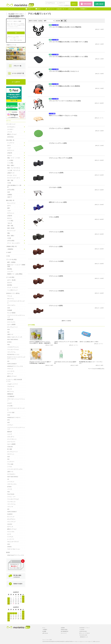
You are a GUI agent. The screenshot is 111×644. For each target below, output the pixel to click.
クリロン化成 (11, 412)
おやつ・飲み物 (11, 280)
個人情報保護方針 (65, 631)
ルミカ (9, 534)
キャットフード (11, 203)
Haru (9, 344)
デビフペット (11, 454)
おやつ (9, 145)
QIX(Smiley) (10, 137)
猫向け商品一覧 (10, 200)
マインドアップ (11, 522)
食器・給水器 (11, 228)
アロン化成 (10, 464)
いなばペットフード (13, 384)
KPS (8, 420)
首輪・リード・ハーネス (14, 158)
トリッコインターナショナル (15, 469)
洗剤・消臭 (10, 180)
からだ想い (10, 406)
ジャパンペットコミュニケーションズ (16, 316)
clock (9, 308)
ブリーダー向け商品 (11, 259)
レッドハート (11, 539)
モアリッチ (10, 374)
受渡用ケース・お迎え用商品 (15, 274)
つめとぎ (10, 223)
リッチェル (10, 537)
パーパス (10, 132)
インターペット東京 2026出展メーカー (14, 380)
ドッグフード (11, 143)
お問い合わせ (45, 633)
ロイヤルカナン (11, 127)
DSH (9, 329)
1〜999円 (9, 252)
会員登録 (63, 628)
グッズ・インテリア (13, 287)
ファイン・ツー (11, 497)
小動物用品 (10, 249)
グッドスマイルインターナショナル (16, 302)
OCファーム (11, 299)
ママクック (10, 369)
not (8, 479)
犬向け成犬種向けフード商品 (14, 186)
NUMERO (10, 514)
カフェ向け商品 (10, 277)
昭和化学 (10, 432)
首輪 (8, 233)
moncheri (10, 524)
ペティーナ (10, 507)
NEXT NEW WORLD (13, 339)
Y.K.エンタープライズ (13, 542)
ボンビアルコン (11, 519)
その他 (9, 183)
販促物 (8, 552)
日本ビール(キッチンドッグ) (15, 337)
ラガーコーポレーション (14, 549)
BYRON (9, 342)
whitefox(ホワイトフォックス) (15, 366)
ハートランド (11, 482)
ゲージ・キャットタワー (14, 243)
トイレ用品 (10, 163)
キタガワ (10, 403)
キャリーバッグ (11, 231)
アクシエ (10, 296)
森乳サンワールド (12, 134)
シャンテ (10, 434)
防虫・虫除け (11, 165)
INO (8, 332)
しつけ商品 (10, 160)
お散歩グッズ (11, 173)
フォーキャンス (11, 502)
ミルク (9, 148)
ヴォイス (10, 389)
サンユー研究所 (11, 313)
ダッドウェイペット (13, 327)
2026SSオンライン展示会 (13, 293)
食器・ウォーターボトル (14, 168)
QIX (8, 361)
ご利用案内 (82, 9)
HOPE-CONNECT (12, 364)
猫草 (8, 208)
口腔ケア (10, 197)
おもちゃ (10, 155)
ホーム (44, 628)
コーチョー (10, 425)
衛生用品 (10, 269)
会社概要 (44, 631)
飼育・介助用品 (11, 262)
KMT (9, 422)
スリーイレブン (11, 322)
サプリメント (11, 150)
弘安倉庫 (10, 310)
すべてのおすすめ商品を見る (97, 369)
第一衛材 (10, 449)
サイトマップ (64, 633)
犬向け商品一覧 (10, 140)
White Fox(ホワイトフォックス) (16, 555)
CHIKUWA (10, 447)
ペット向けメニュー (13, 290)
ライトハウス (11, 532)
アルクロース (11, 386)
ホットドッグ (11, 517)
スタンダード (11, 437)
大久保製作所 (11, 396)
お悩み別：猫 (72, 9)
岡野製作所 (10, 394)
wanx (9, 544)
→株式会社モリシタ (84, 637)
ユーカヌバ (10, 129)
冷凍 (8, 192)
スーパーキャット (12, 439)
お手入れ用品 (11, 190)
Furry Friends (11, 494)
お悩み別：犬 (60, 9)
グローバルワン (11, 305)
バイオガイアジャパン (13, 347)
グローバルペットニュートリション (16, 400)
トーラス (10, 467)
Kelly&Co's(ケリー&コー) (14, 417)
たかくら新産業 (11, 324)
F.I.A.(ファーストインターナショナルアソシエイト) (16, 358)
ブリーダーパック (11, 124)
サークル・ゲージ (12, 175)
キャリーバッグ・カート (14, 178)
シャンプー (10, 271)
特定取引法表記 (64, 630)
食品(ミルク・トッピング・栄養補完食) (16, 266)
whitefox (9, 547)
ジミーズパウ (11, 371)
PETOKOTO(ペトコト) (13, 354)
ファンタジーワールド (13, 349)
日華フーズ (10, 334)
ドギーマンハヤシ (12, 484)
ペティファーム (11, 352)
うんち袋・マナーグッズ (14, 170)
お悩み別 (10, 153)
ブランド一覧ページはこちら (16, 40)
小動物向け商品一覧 (11, 246)
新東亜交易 (10, 319)
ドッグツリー (11, 462)
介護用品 (10, 195)
